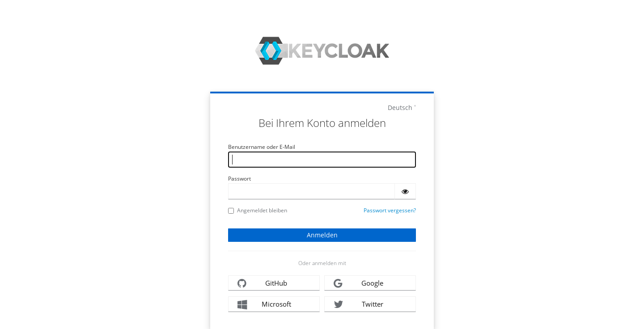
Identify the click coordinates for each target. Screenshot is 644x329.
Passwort (239, 179)
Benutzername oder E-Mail (262, 147)
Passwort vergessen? (390, 210)
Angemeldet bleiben (258, 210)
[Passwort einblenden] (405, 191)
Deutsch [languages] (400, 108)
